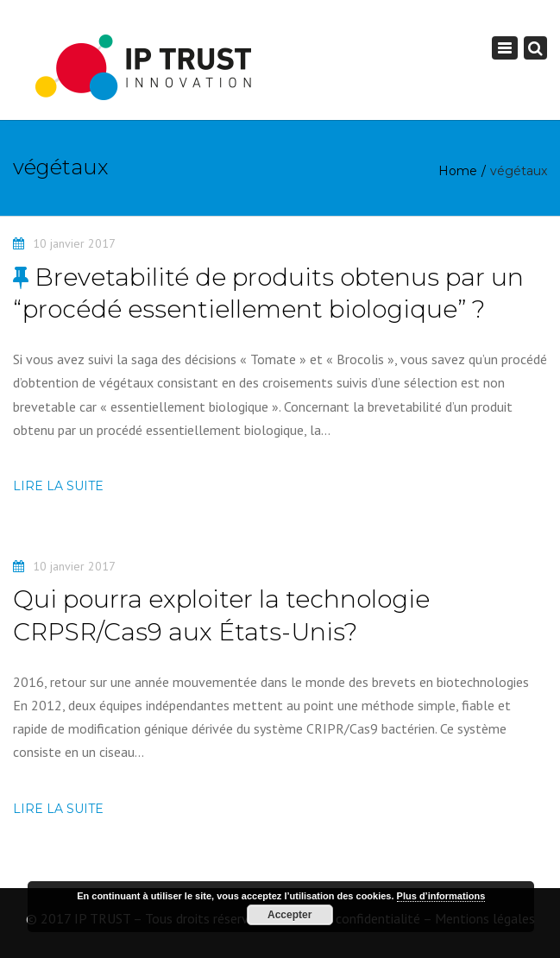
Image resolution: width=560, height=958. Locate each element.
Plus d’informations (441, 896)
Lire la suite (58, 486)
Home (458, 171)
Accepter (289, 915)
